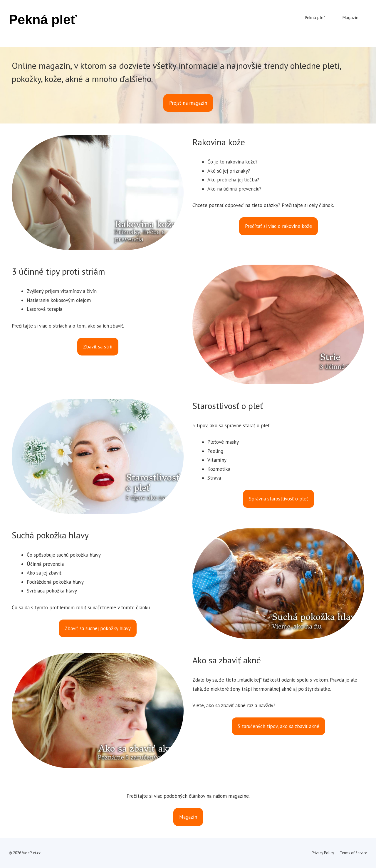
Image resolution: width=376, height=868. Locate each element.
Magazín (350, 17)
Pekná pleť (43, 20)
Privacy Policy (323, 853)
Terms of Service (354, 853)
